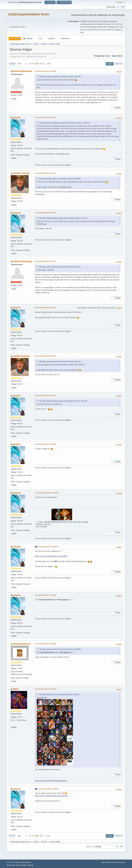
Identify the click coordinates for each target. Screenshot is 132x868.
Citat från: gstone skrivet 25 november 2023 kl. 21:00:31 (60, 267)
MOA (16, 689)
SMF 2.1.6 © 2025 (13, 862)
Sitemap (31, 865)
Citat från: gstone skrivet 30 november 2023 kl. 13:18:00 (60, 649)
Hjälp (103, 862)
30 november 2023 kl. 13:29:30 (45, 644)
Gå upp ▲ (122, 862)
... (28, 64)
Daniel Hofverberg (23, 71)
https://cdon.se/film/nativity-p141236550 (51, 556)
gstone (17, 117)
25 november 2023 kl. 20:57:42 (45, 173)
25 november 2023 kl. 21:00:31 (45, 213)
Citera (116, 108)
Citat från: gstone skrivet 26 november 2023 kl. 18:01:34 (60, 362)
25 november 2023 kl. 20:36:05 (45, 71)
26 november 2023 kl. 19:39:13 (45, 396)
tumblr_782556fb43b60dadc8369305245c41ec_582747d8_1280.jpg (62, 522)
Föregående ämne (102, 56)
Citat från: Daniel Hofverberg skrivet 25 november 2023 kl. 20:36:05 (64, 123)
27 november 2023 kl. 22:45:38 (45, 444)
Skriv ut (119, 64)
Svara (110, 64)
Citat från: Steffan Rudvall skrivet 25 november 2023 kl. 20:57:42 (63, 218)
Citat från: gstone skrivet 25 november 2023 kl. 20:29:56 (60, 77)
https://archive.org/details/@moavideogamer (51, 781)
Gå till (89, 847)
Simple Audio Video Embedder (17, 865)
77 (43, 64)
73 (30, 64)
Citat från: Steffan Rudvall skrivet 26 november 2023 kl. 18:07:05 (63, 401)
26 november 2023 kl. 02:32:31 (45, 261)
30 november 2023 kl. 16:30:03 (48, 789)
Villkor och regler (112, 862)
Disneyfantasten (22, 644)
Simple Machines (25, 862)
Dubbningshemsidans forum (29, 14)
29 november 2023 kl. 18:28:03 (48, 547)
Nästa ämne (117, 56)
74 (33, 64)
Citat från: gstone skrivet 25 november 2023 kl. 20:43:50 (60, 179)
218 (49, 64)
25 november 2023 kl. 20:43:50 (45, 117)
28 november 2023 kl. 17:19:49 (48, 493)
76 (40, 64)
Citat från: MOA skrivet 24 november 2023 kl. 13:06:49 (59, 695)
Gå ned (12, 64)
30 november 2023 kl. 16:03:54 (45, 689)
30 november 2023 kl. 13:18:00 (45, 595)
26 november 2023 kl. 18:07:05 (45, 356)
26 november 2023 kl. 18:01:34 (45, 308)
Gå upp (12, 836)
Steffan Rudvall (21, 173)
